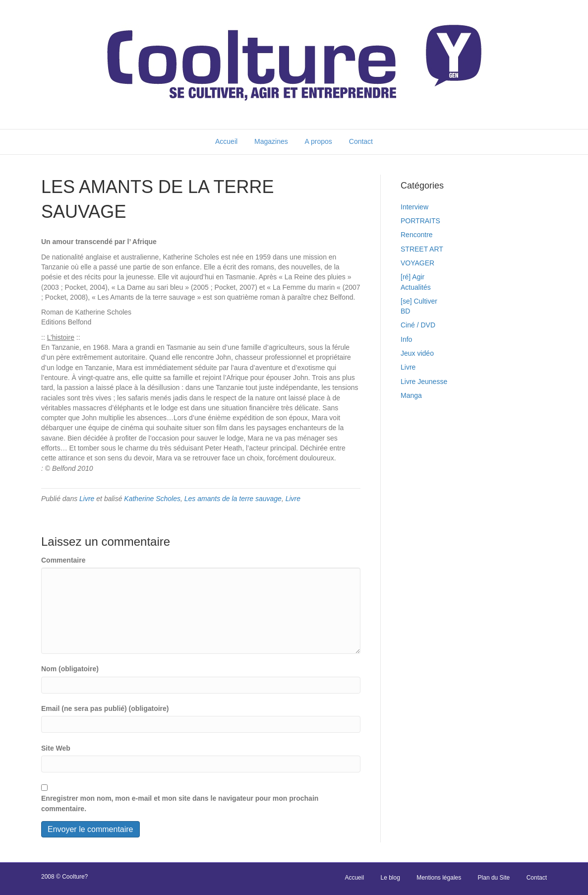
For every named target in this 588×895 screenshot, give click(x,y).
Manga (411, 395)
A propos (319, 141)
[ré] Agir (412, 277)
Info (406, 339)
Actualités (416, 287)
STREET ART (422, 249)
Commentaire (63, 560)
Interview (414, 207)
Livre (87, 499)
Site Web (56, 748)
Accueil (226, 141)
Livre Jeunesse (424, 382)
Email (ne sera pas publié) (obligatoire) (105, 708)
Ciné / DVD (418, 325)
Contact (361, 141)
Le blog (390, 878)
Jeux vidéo (417, 353)
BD (405, 311)
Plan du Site (494, 878)
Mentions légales (439, 878)
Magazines (271, 141)
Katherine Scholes (152, 499)
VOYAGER (417, 263)
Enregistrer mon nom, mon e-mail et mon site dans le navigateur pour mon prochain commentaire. (180, 803)
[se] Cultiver (419, 301)
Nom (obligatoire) (70, 669)
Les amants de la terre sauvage (233, 499)
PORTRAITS (420, 221)
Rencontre (417, 235)
